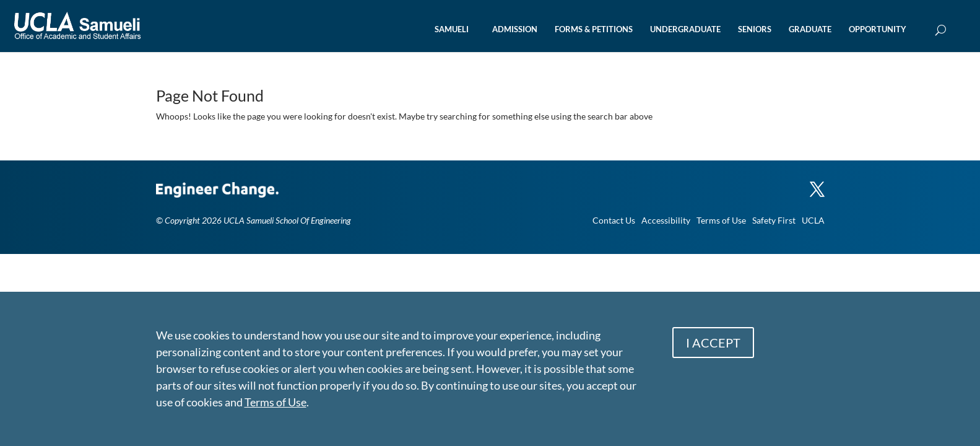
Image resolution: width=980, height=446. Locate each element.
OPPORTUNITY (878, 29)
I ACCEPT (713, 343)
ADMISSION (515, 29)
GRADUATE (810, 29)
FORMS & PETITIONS (594, 29)
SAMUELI (452, 29)
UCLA (813, 220)
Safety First (774, 220)
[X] (817, 183)
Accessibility (666, 220)
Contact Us (614, 220)
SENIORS (755, 29)
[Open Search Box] (941, 31)
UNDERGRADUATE (685, 29)
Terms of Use (721, 220)
